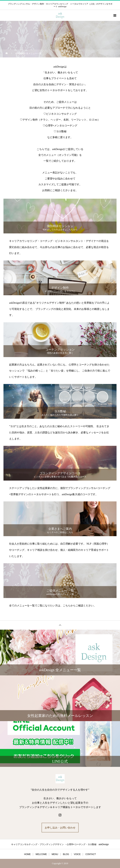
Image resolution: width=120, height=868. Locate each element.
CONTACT (91, 854)
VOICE (77, 854)
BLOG (66, 854)
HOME (27, 854)
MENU (55, 854)
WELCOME (41, 854)
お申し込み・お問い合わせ (60, 828)
